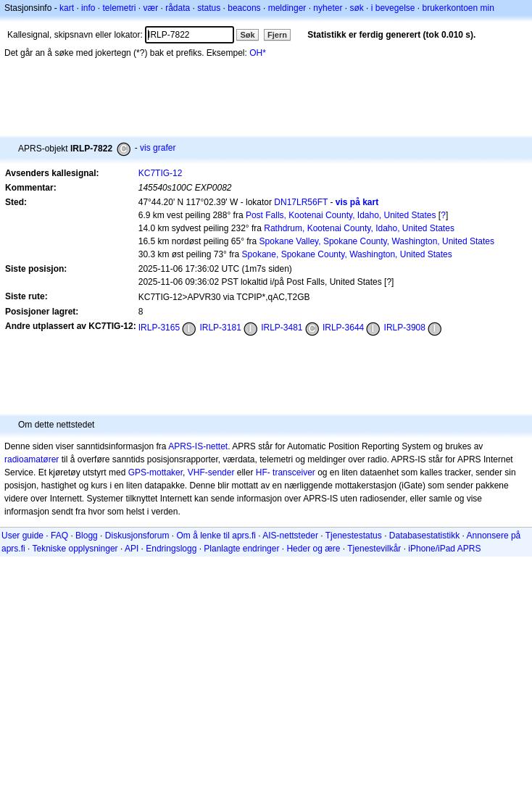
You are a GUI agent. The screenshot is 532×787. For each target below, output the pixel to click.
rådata (178, 8)
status (209, 8)
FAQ (59, 536)
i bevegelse (393, 8)
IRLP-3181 (220, 328)
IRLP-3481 (282, 328)
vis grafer (158, 148)
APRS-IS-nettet (198, 446)
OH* (258, 53)
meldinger (287, 8)
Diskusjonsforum (137, 536)
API (132, 549)
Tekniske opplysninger (75, 549)
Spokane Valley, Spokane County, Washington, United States (377, 241)
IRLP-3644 (343, 328)
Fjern (277, 35)
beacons (244, 8)
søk (356, 8)
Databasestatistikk (424, 536)
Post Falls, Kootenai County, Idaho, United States (341, 215)
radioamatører (32, 459)
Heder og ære (313, 549)
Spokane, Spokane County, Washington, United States (347, 254)
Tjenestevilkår (374, 549)
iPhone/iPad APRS (444, 549)
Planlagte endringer (241, 549)
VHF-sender (211, 472)
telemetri (119, 8)
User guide (22, 536)
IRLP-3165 (159, 328)
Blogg (87, 536)
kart (67, 8)
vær (150, 8)
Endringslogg (171, 549)
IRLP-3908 (405, 328)
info (88, 8)
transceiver (294, 472)
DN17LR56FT (301, 202)
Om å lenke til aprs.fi (216, 536)
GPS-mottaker (155, 472)
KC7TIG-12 (161, 173)
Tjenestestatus (354, 536)
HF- (263, 472)
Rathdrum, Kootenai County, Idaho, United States (359, 228)
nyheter (328, 8)
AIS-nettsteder (290, 536)
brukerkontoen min (458, 8)
